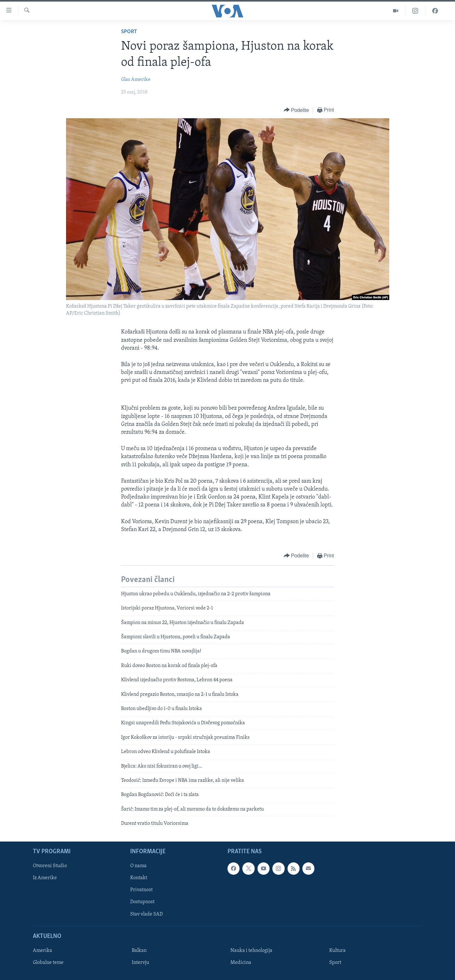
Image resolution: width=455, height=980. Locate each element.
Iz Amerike (45, 878)
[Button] (296, 110)
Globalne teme (48, 962)
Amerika (42, 950)
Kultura (337, 950)
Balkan (139, 950)
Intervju (140, 962)
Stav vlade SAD (146, 914)
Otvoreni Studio (50, 866)
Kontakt (139, 878)
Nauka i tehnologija (251, 950)
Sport (129, 32)
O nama (138, 866)
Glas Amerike (136, 80)
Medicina (241, 962)
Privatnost (141, 890)
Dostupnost (142, 902)
